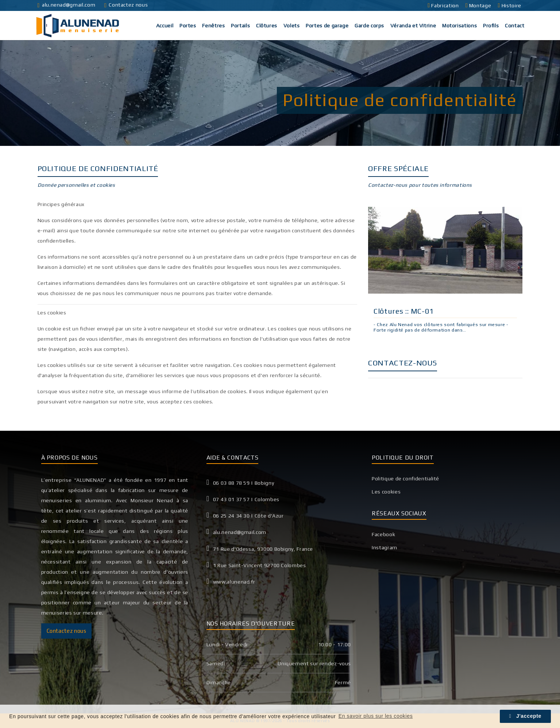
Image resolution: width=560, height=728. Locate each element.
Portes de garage (327, 26)
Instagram (385, 547)
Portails (240, 26)
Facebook (383, 534)
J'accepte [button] (525, 716)
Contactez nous (126, 5)
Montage (479, 5)
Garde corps (369, 26)
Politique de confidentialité (405, 479)
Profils (491, 26)
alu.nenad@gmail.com (67, 5)
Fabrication (444, 5)
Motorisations (459, 26)
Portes (188, 26)
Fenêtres (213, 26)
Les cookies (386, 492)
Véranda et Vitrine (413, 26)
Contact (515, 26)
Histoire (510, 5)
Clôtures (267, 26)
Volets (292, 26)
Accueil (165, 26)
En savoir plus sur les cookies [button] (376, 716)
